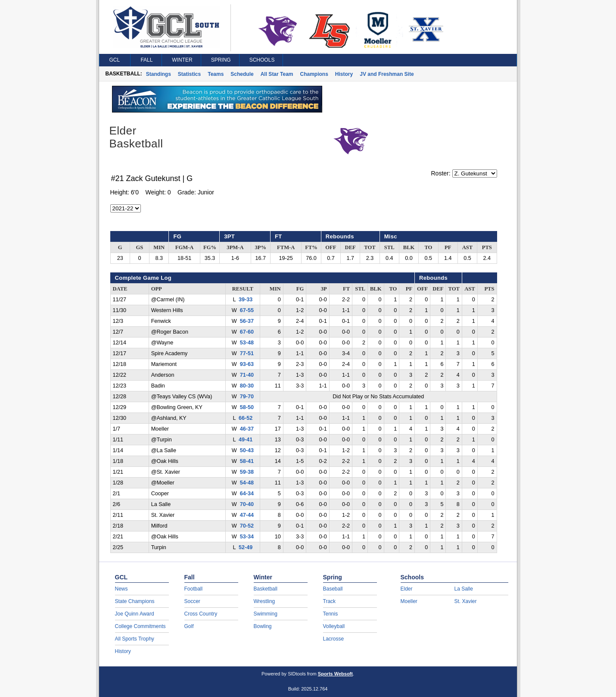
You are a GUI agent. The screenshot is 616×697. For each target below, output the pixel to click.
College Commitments (140, 626)
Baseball (333, 589)
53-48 (247, 343)
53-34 (247, 537)
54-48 (247, 483)
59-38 (247, 472)
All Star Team (277, 74)
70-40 (247, 504)
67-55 (247, 310)
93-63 (247, 364)
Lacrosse (334, 639)
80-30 (247, 386)
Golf (189, 626)
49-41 (246, 440)
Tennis (331, 614)
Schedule (242, 74)
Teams (216, 74)
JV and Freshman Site (387, 74)
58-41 (247, 461)
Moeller (409, 601)
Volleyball (334, 626)
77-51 (247, 353)
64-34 (247, 494)
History (344, 74)
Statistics (189, 74)
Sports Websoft (335, 674)
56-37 (247, 321)
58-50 (247, 407)
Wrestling (264, 601)
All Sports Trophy (135, 639)
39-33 (246, 300)
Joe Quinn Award (135, 614)
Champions (314, 74)
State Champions (135, 601)
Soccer (192, 601)
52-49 (246, 547)
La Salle (464, 589)
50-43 (247, 450)
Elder (407, 589)
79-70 (247, 397)
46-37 (247, 429)
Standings (159, 74)
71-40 (247, 375)
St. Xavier (466, 601)
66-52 (246, 418)
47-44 (247, 515)
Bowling (263, 626)
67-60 (247, 332)
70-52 (247, 526)
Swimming (266, 614)
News (121, 589)
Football (194, 589)
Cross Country (201, 614)
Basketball (266, 589)
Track (330, 601)
